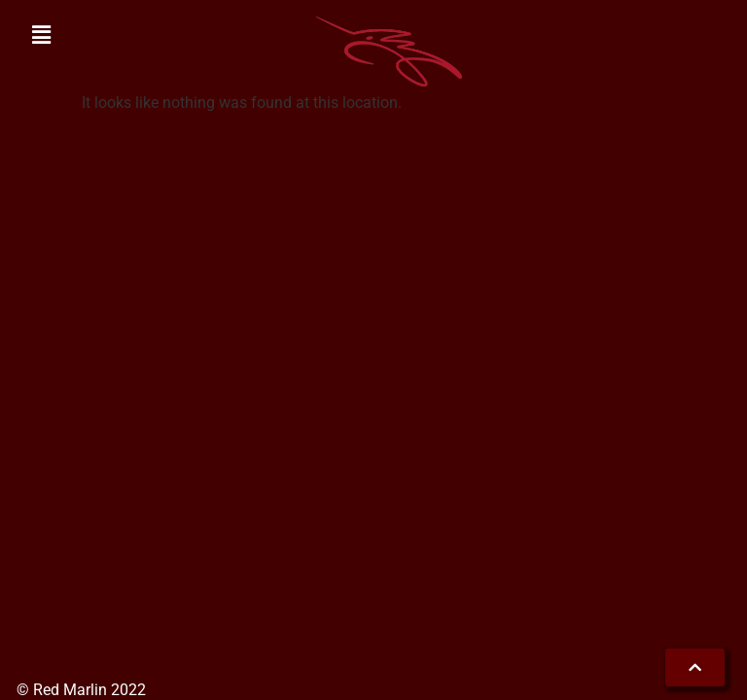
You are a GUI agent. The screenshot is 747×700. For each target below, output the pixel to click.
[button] (41, 36)
